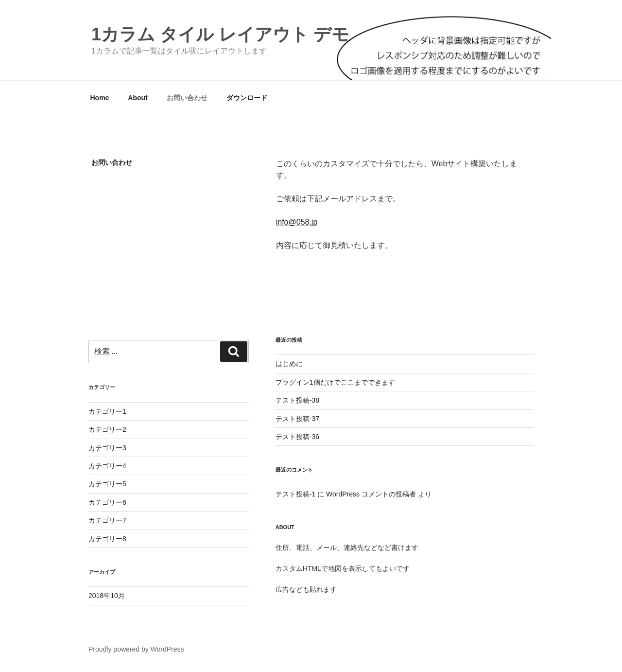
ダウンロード (247, 98)
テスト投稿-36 (297, 437)
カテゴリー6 (107, 502)
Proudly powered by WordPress (136, 649)
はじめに (289, 364)
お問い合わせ (187, 98)
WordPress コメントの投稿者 (371, 494)
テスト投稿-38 (297, 400)
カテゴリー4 (107, 466)
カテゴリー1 (107, 411)
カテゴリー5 (107, 484)
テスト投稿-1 (295, 494)
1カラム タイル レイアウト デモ (220, 34)
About (138, 98)
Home (100, 98)
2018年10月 (107, 596)
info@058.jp (297, 222)
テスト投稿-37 (297, 419)
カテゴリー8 (107, 539)
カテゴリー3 (107, 448)
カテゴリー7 (107, 520)
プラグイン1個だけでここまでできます (335, 382)
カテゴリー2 (107, 429)
